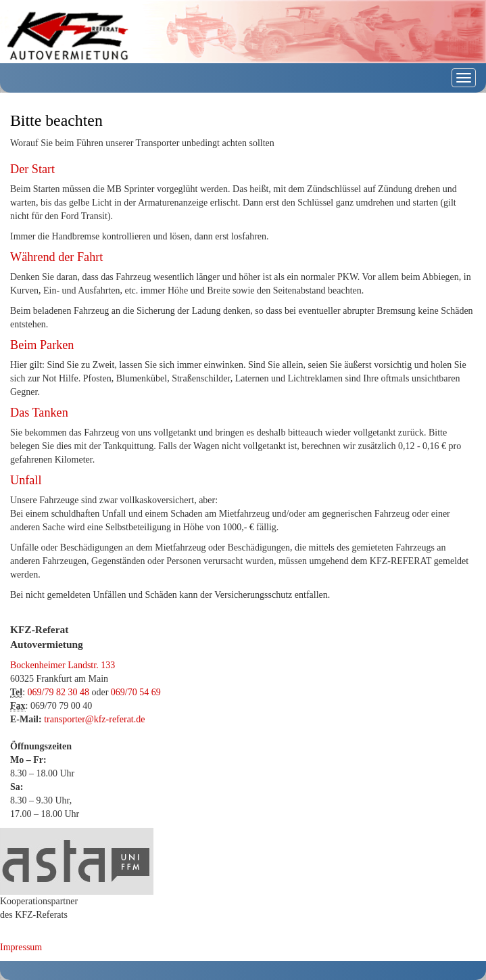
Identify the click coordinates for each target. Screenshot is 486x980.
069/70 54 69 (136, 692)
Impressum (21, 947)
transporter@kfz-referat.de (94, 719)
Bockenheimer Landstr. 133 (63, 665)
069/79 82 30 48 (58, 692)
